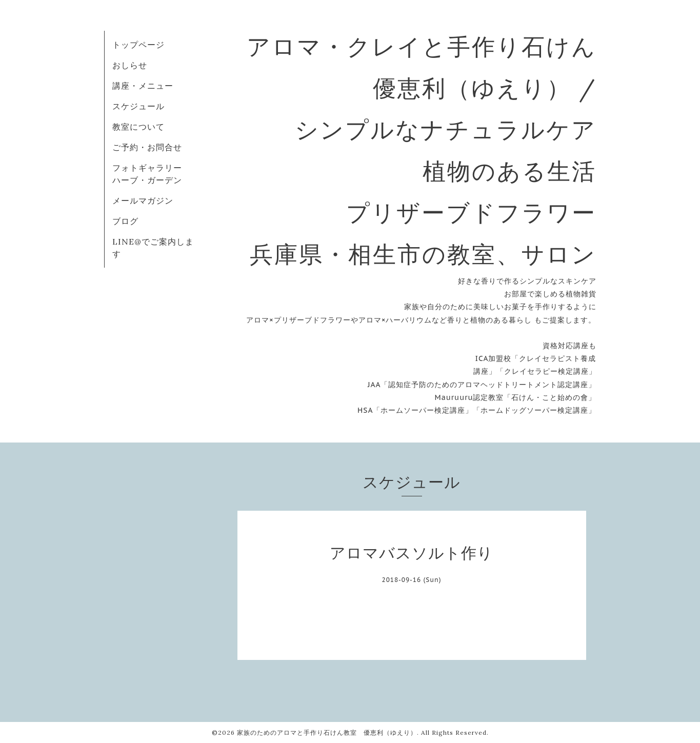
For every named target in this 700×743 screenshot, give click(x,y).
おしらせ (130, 65)
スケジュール (138, 106)
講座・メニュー (143, 86)
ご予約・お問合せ (147, 147)
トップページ (138, 45)
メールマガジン (143, 200)
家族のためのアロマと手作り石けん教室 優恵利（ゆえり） (327, 732)
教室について (138, 127)
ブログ (125, 221)
